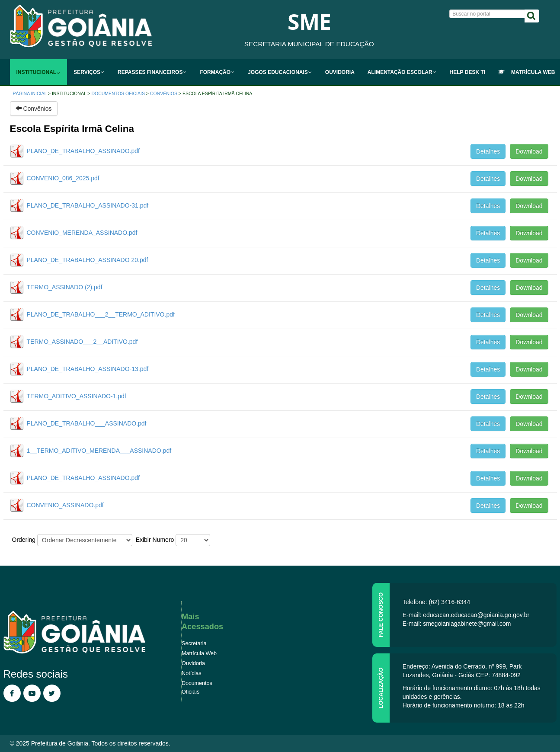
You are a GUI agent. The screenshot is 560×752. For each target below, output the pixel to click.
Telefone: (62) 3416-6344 (436, 602)
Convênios (164, 93)
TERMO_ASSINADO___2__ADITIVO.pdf (82, 342)
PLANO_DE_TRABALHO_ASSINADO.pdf (83, 151)
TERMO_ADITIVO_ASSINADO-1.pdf (77, 396)
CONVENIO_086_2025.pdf (63, 178)
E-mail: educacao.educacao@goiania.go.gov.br (466, 615)
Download (529, 151)
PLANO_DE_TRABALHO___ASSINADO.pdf (87, 423)
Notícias (192, 673)
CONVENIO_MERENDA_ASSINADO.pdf (82, 233)
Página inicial (30, 93)
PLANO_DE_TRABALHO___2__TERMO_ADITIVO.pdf (101, 314)
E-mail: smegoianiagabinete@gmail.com (457, 624)
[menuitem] (39, 72)
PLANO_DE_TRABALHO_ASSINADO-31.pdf (88, 205)
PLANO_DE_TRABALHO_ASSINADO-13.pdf (88, 369)
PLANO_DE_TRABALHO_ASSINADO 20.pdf (88, 260)
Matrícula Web (199, 653)
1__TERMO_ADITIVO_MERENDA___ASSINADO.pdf (99, 451)
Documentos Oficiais (118, 93)
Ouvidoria (193, 663)
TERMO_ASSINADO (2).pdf (65, 287)
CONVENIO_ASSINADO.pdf (65, 505)
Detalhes (488, 151)
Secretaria (194, 643)
